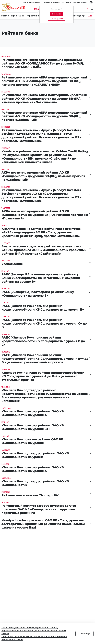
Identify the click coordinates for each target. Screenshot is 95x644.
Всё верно (57, 14)
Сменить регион (57, 19)
